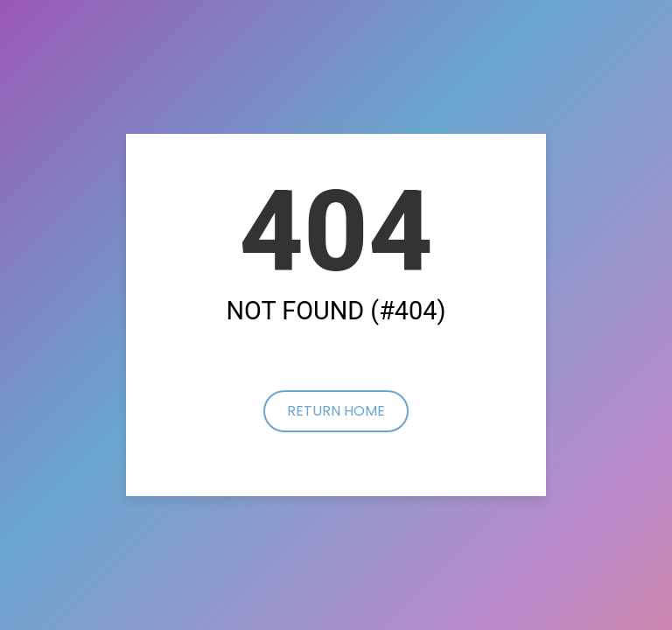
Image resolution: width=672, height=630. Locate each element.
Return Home (336, 411)
